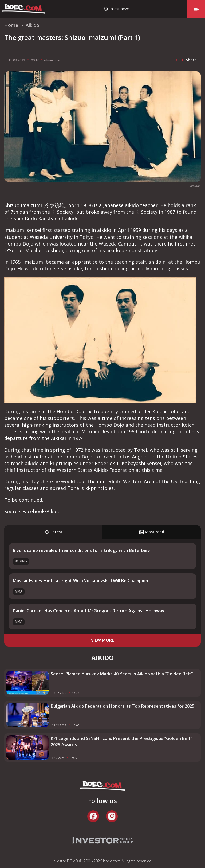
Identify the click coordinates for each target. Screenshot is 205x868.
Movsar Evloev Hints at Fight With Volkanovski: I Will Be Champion (80, 581)
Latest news (119, 9)
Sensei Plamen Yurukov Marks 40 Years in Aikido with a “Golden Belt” (122, 674)
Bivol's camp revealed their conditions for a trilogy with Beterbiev (81, 550)
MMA (19, 591)
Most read (152, 532)
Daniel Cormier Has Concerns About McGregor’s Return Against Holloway (89, 611)
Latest (54, 532)
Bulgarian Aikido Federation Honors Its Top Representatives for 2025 (123, 706)
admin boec (52, 60)
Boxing (21, 561)
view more (102, 640)
